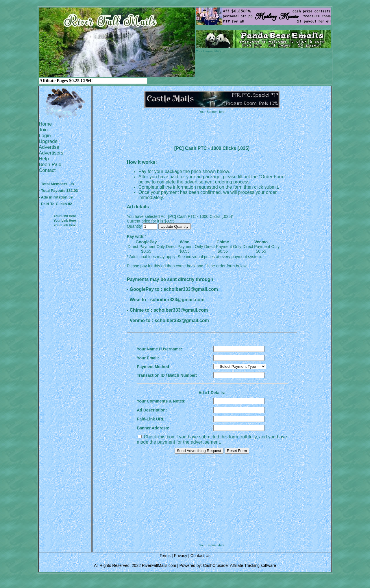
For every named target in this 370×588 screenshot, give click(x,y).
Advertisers (51, 153)
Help (44, 159)
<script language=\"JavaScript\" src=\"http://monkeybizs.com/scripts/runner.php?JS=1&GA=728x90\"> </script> (212, 529)
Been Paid (50, 165)
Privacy (180, 556)
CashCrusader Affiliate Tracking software (239, 565)
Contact (47, 170)
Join (43, 130)
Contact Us (200, 556)
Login (45, 136)
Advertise (49, 147)
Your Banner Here (209, 51)
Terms (165, 556)
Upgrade (48, 141)
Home (45, 124)
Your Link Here (65, 216)
